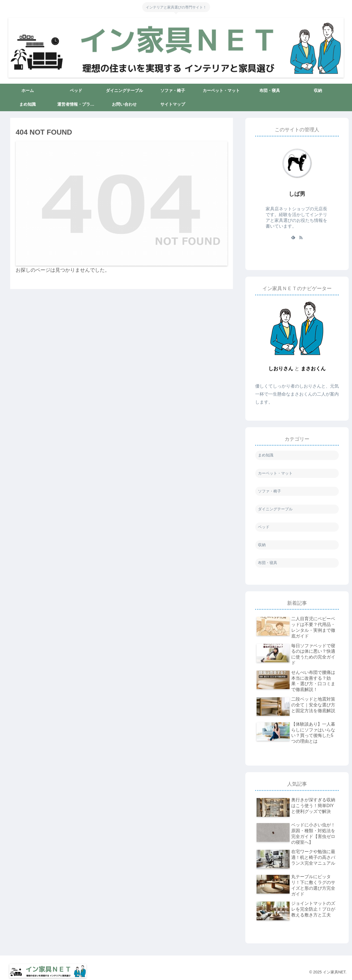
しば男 (297, 194)
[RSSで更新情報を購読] (301, 237)
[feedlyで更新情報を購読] (293, 237)
